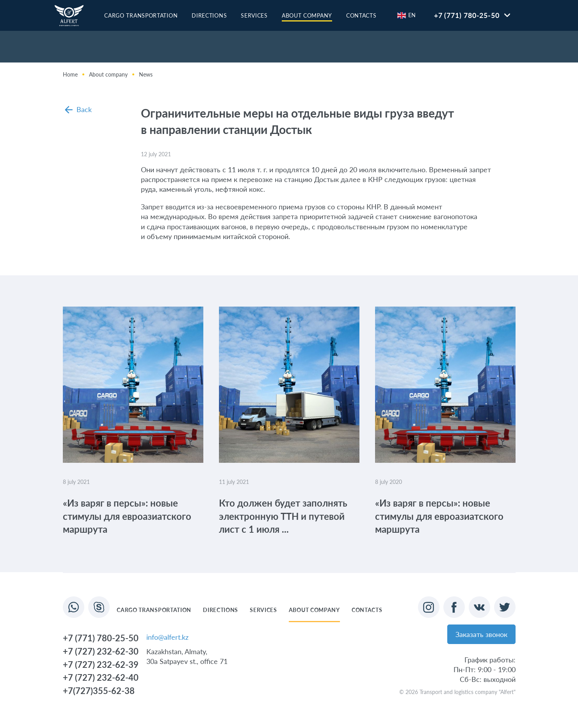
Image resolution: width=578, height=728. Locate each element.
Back (78, 109)
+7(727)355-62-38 (99, 691)
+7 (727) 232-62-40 (101, 677)
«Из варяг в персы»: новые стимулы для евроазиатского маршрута (127, 516)
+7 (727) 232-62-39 (101, 665)
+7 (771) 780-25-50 (467, 15)
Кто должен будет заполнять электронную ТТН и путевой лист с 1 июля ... (283, 516)
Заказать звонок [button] (481, 634)
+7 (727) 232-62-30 (101, 651)
